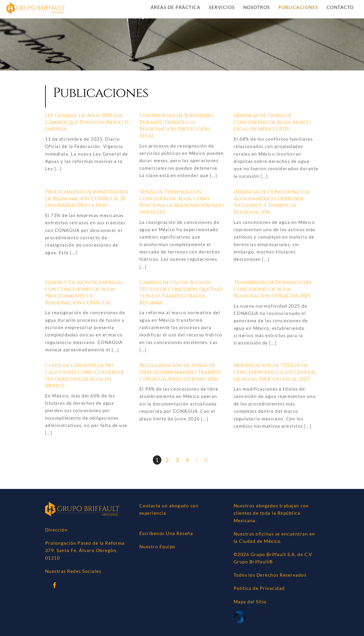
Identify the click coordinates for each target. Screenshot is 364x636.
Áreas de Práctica (176, 7)
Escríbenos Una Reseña (166, 534)
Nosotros (257, 7)
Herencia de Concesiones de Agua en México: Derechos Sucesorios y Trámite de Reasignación (272, 202)
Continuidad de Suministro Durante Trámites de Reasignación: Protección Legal (176, 126)
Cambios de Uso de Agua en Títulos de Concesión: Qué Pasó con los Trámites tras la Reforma (181, 293)
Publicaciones (298, 7)
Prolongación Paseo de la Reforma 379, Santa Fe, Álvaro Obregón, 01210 (85, 550)
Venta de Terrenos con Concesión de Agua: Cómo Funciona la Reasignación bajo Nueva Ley (182, 202)
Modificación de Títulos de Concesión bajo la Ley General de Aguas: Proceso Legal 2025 (275, 372)
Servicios (222, 7)
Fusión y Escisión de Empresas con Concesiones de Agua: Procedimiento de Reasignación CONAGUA (84, 293)
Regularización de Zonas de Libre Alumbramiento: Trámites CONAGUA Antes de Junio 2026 (180, 372)
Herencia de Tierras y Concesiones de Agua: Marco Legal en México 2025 (272, 122)
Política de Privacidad (259, 588)
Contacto (340, 7)
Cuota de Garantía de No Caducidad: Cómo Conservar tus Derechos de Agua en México (85, 376)
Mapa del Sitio (250, 602)
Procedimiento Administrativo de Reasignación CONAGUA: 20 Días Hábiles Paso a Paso (87, 199)
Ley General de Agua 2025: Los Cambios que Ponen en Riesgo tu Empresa (88, 122)
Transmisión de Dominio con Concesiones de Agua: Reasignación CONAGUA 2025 (272, 289)
